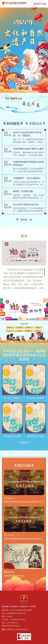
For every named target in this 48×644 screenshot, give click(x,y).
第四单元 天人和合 (35, 436)
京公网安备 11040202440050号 (16, 629)
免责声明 (24, 606)
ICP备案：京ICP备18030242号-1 (14, 620)
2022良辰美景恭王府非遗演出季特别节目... (23, 502)
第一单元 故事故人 (13, 398)
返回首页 (40, 4)
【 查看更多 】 (24, 442)
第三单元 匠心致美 (13, 436)
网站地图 (5, 606)
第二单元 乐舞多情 (35, 398)
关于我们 (33, 606)
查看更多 (24, 220)
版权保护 (14, 606)
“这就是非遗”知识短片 (14, 576)
